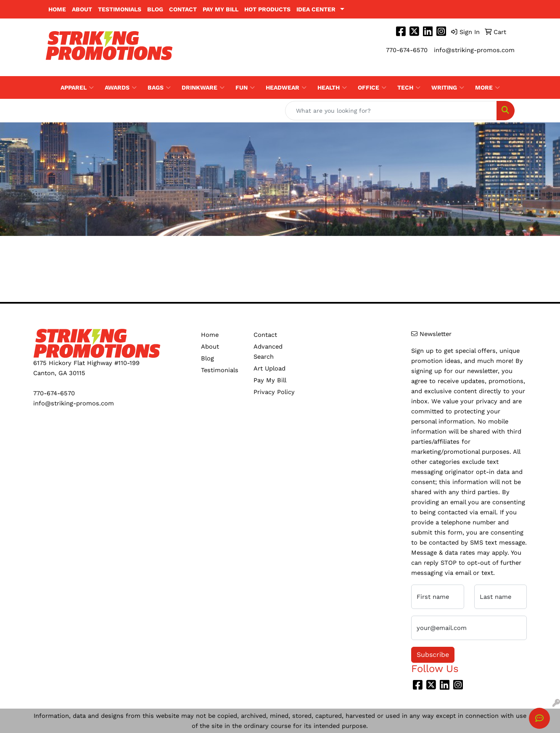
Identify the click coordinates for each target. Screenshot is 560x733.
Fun (245, 87)
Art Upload (269, 368)
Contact (183, 9)
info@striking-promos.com (474, 50)
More (487, 87)
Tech (409, 87)
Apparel (77, 87)
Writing (448, 87)
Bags (159, 87)
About (82, 9)
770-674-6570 (407, 50)
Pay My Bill (221, 9)
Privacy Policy (274, 392)
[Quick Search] (391, 111)
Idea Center (316, 9)
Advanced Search (268, 352)
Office (372, 87)
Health (332, 87)
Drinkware (203, 87)
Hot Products (267, 9)
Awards (121, 87)
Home (57, 9)
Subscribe (433, 655)
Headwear (286, 87)
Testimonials (120, 9)
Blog (155, 9)
